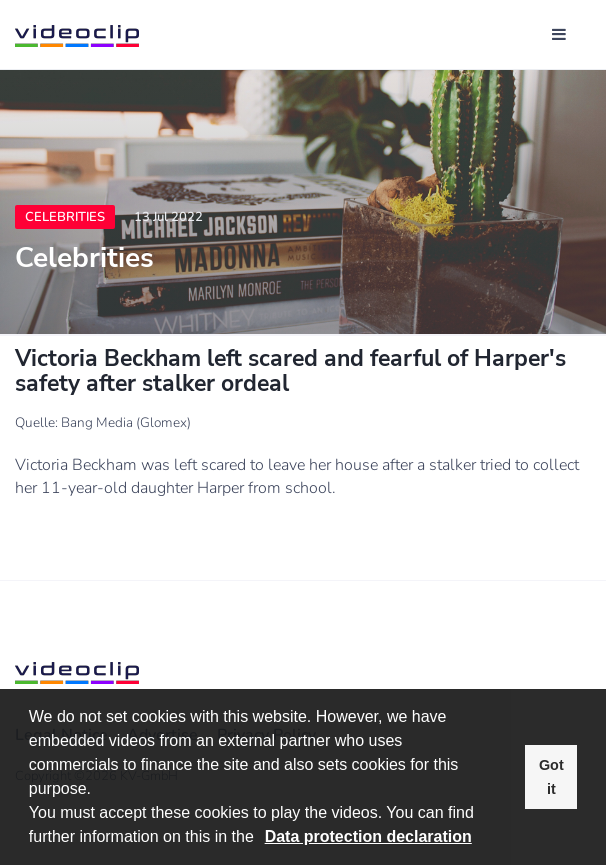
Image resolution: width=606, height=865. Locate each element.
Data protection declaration (368, 836)
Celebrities (65, 217)
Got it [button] (551, 777)
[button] (261, 839)
